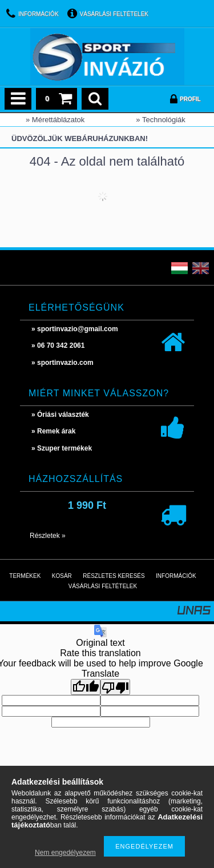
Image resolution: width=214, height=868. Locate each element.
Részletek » (48, 536)
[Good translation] (86, 687)
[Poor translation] (115, 687)
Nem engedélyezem (65, 853)
